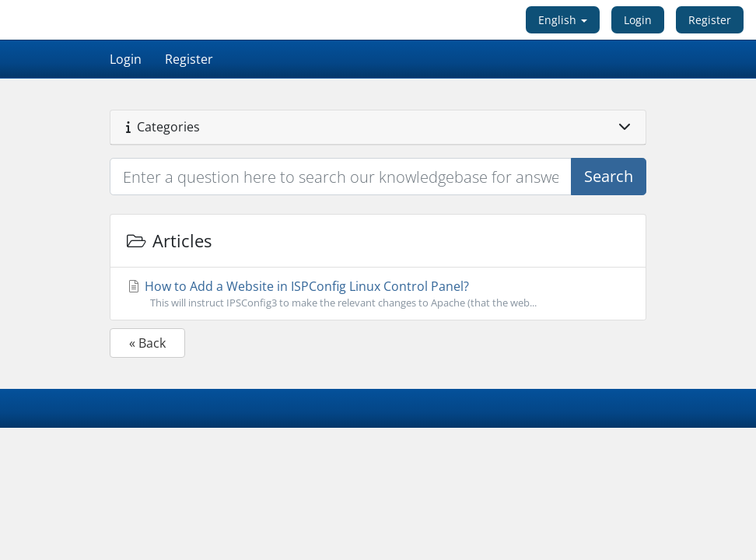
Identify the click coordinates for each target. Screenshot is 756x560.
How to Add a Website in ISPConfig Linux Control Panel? (378, 294)
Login (638, 20)
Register (710, 20)
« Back (147, 343)
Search (609, 176)
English (563, 20)
